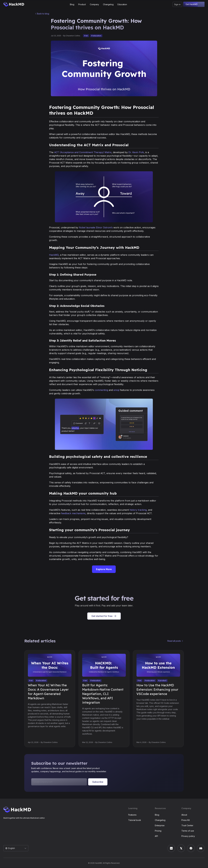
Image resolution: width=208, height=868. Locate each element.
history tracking (138, 510)
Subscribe (98, 782)
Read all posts (174, 641)
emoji (116, 390)
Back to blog (43, 14)
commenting (101, 390)
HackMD (54, 255)
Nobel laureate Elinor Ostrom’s (96, 228)
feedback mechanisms (73, 513)
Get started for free (104, 616)
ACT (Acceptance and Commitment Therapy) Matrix (83, 152)
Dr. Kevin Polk (136, 152)
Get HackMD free (194, 4)
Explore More (104, 569)
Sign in (177, 4)
